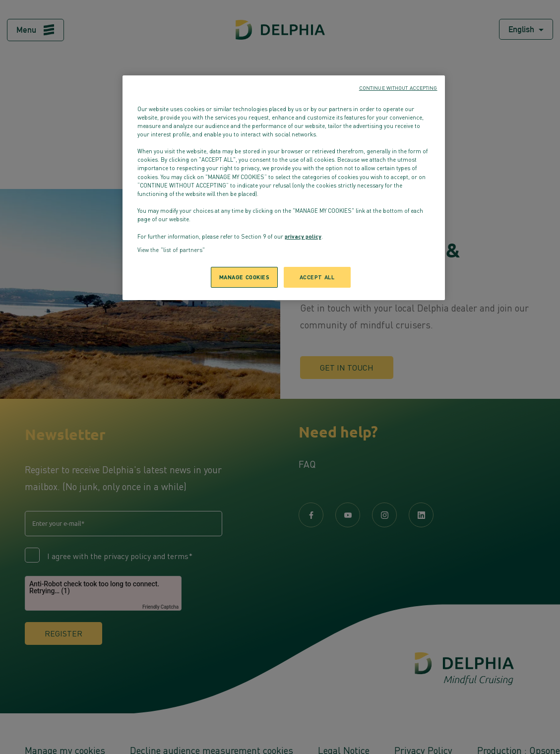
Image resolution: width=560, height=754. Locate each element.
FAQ (307, 464)
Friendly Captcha (160, 607)
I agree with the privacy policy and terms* (120, 556)
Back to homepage (280, 156)
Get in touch (347, 368)
